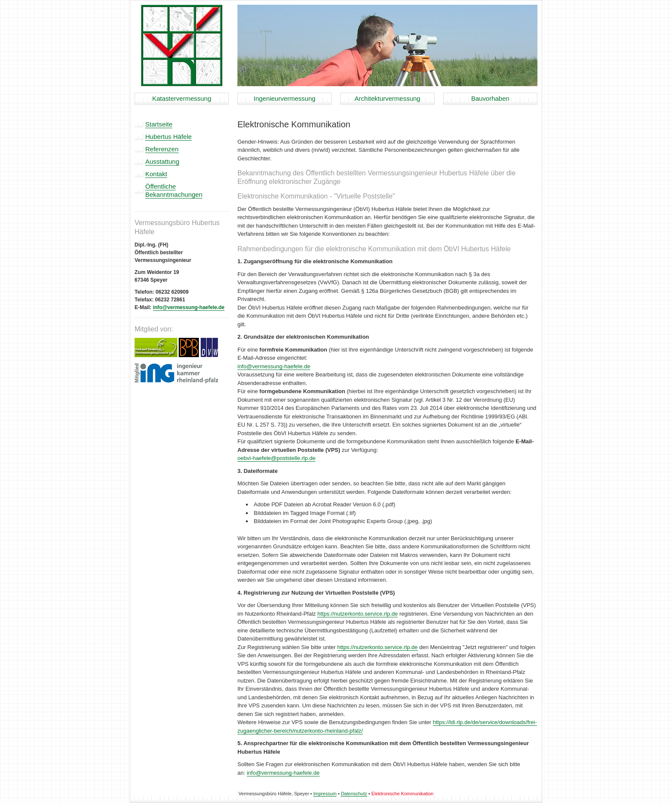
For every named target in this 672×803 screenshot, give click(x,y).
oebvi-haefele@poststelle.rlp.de (276, 458)
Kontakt (156, 174)
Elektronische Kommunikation (403, 794)
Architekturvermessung (387, 98)
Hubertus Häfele (168, 137)
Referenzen (162, 149)
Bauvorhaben (490, 98)
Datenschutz (354, 794)
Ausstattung (162, 161)
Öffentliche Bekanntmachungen (174, 190)
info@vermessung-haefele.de (189, 307)
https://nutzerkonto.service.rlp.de (357, 614)
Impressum (325, 794)
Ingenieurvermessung (285, 98)
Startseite (159, 124)
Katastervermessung (182, 98)
